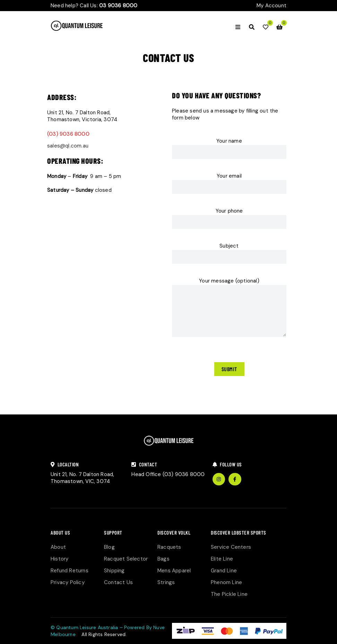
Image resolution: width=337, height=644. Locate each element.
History (59, 559)
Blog (109, 547)
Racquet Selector (126, 559)
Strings (166, 582)
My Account (271, 6)
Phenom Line (226, 582)
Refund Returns (70, 571)
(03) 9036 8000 (68, 134)
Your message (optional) (229, 308)
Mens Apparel (174, 571)
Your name (229, 151)
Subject (229, 256)
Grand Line (224, 571)
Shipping (114, 571)
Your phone (229, 221)
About (58, 547)
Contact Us (118, 582)
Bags (163, 559)
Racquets (169, 547)
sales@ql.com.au (68, 146)
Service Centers (231, 547)
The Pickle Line (229, 594)
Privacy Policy (68, 582)
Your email (229, 186)
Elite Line (222, 559)
